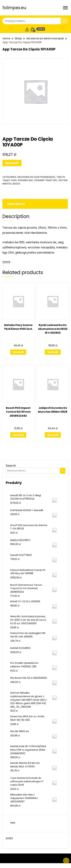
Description (16, 204)
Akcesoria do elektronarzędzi (36, 177)
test (13, 823)
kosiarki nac (25, 180)
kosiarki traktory (46, 180)
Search (11, 466)
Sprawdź (12, 163)
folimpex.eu (14, 8)
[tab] (35, 204)
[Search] (63, 471)
